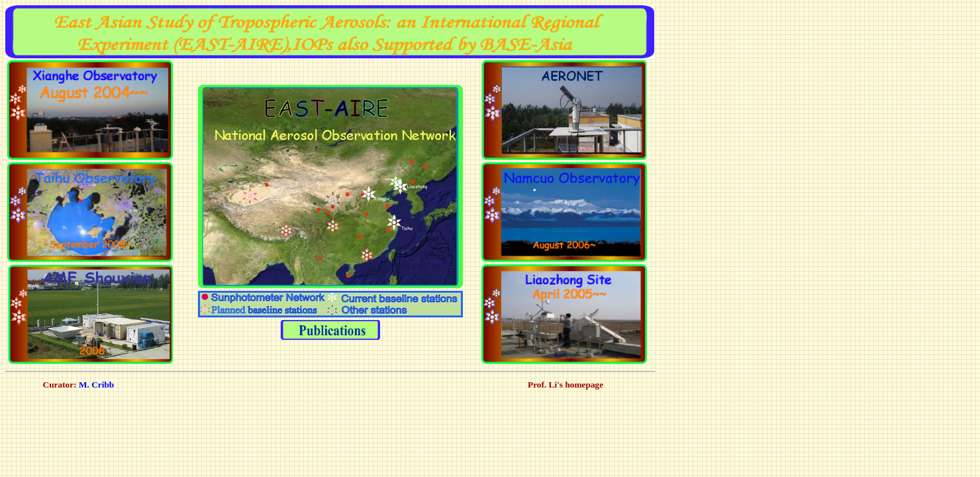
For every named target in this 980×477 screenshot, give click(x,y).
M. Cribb (96, 385)
